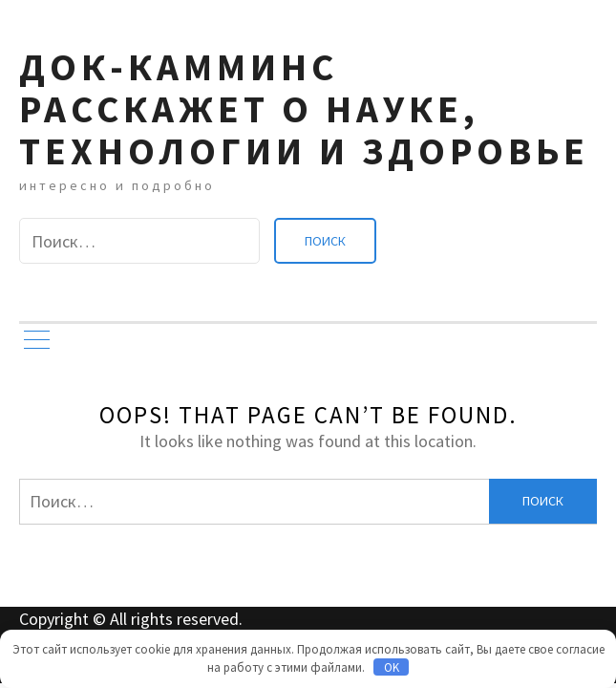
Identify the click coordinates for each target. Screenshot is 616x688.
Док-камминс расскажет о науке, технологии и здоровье (304, 109)
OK (392, 667)
